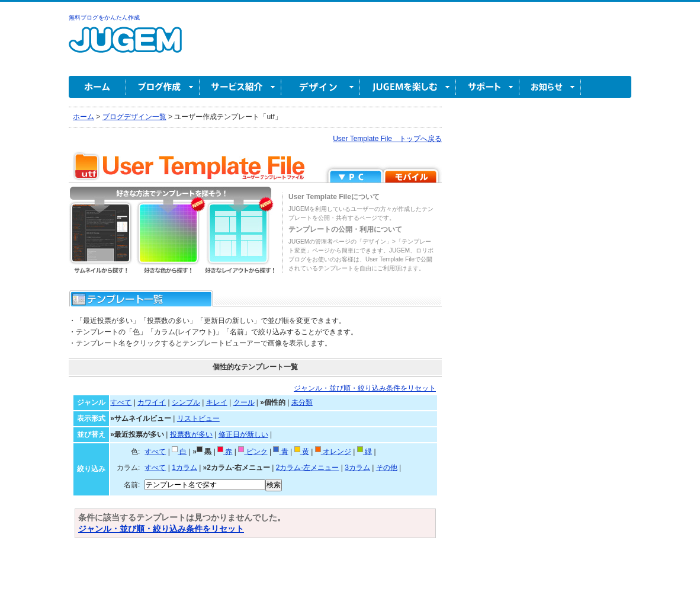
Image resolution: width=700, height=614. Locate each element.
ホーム (97, 87)
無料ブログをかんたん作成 (104, 17)
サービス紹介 (240, 87)
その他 (387, 468)
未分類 (302, 402)
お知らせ (550, 87)
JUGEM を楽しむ (408, 87)
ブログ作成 (163, 87)
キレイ (217, 402)
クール (244, 402)
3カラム (357, 468)
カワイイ (152, 402)
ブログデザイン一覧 (134, 117)
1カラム (184, 468)
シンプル (186, 402)
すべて (121, 402)
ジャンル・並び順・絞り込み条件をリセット (365, 388)
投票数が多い (191, 434)
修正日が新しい (243, 434)
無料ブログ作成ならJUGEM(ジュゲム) (125, 47)
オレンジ (333, 452)
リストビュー (198, 418)
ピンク (253, 452)
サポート (488, 87)
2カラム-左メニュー (308, 468)
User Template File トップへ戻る (387, 139)
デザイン (321, 87)
